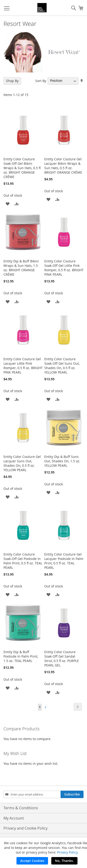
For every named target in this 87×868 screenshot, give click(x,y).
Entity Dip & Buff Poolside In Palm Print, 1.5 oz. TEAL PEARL (21, 656)
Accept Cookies (32, 861)
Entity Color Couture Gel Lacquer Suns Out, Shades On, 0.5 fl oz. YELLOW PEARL (22, 463)
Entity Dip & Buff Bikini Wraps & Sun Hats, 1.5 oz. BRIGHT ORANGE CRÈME (21, 268)
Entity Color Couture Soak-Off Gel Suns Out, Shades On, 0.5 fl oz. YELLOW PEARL (62, 366)
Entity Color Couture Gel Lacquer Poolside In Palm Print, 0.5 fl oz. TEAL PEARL (64, 561)
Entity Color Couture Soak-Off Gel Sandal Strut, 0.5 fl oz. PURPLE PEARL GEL (62, 659)
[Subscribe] (72, 794)
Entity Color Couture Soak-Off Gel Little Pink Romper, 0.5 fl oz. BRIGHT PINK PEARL (64, 268)
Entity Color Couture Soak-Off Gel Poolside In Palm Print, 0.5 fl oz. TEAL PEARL (23, 561)
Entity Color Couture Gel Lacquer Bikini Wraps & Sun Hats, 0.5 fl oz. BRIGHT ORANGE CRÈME (63, 166)
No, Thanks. (64, 861)
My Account (14, 818)
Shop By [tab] (12, 81)
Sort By (41, 81)
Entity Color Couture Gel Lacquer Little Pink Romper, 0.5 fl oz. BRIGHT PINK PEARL (23, 366)
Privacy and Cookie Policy (26, 828)
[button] (8, 204)
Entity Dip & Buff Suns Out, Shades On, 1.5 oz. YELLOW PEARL (62, 461)
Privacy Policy (67, 852)
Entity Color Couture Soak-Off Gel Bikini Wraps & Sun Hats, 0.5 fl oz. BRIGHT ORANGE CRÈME (22, 168)
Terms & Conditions (21, 808)
